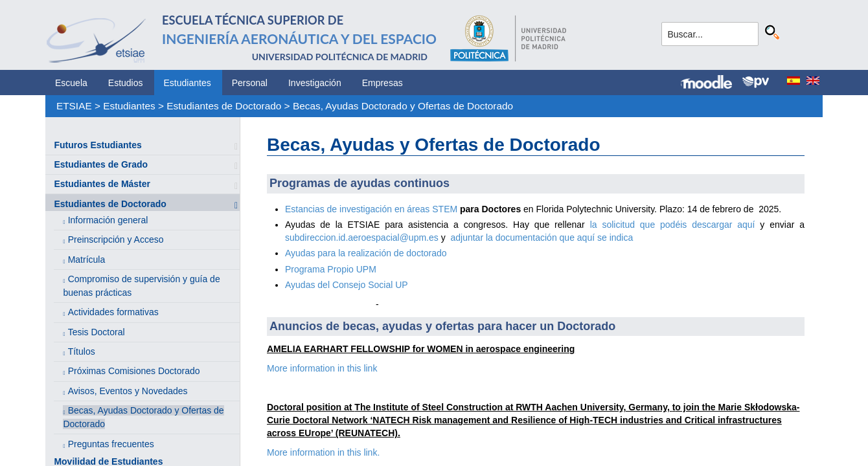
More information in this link (322, 368)
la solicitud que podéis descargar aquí (675, 225)
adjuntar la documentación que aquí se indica (542, 238)
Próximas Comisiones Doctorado (134, 371)
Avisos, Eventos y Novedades (128, 391)
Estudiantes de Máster (102, 184)
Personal (250, 83)
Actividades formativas (113, 312)
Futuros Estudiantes (97, 145)
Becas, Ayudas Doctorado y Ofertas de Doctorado (403, 106)
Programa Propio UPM (331, 269)
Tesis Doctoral (97, 332)
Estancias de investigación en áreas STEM (371, 209)
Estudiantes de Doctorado (224, 106)
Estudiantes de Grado (101, 164)
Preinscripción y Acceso (116, 239)
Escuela (71, 83)
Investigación (315, 83)
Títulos (82, 351)
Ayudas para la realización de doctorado (366, 253)
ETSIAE (74, 106)
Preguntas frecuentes (111, 444)
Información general (108, 220)
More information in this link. (323, 452)
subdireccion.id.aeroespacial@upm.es (362, 238)
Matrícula (87, 260)
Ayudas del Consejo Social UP (347, 285)
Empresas (383, 83)
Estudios (126, 83)
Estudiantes (188, 83)
